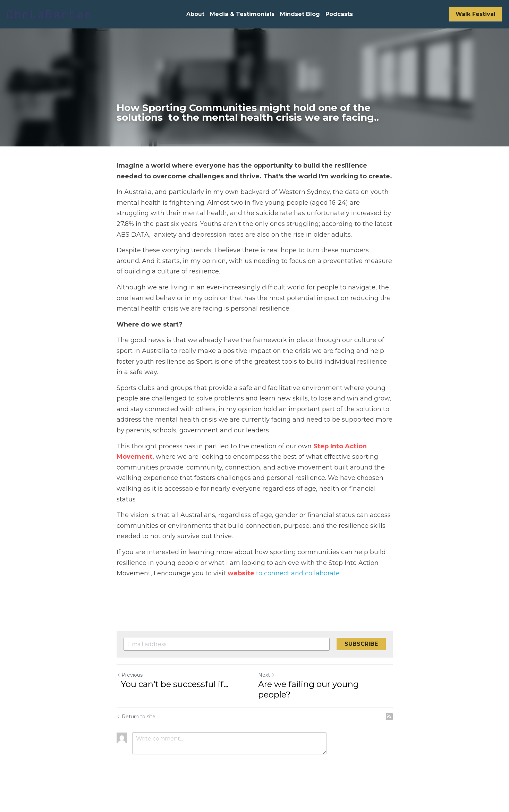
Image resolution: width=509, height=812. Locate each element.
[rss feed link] (389, 717)
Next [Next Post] (266, 675)
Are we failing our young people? (308, 689)
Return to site (136, 717)
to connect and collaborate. (298, 573)
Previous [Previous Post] (130, 675)
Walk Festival (476, 14)
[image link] (49, 14)
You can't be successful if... (173, 684)
